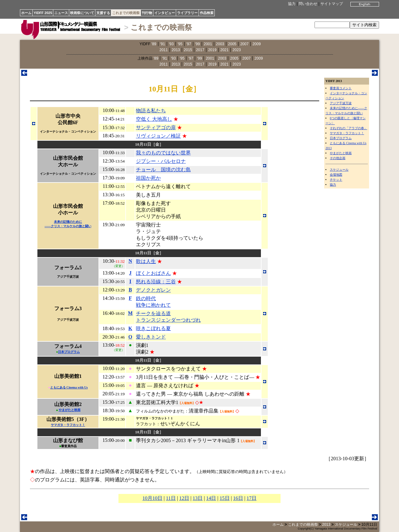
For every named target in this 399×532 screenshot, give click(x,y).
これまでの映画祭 (126, 13)
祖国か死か (148, 178)
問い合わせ (308, 4)
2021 (225, 50)
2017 (200, 50)
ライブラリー (187, 13)
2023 (237, 50)
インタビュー (165, 13)
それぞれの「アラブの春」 (349, 128)
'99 (198, 44)
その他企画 (338, 158)
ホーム (26, 13)
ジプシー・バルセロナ (161, 161)
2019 (212, 50)
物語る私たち (151, 111)
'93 (171, 44)
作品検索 (207, 13)
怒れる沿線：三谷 (156, 282)
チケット (336, 180)
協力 (292, 4)
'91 (163, 44)
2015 (188, 50)
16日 (238, 498)
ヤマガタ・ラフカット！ (347, 133)
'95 (180, 44)
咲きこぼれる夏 (153, 328)
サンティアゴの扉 (156, 127)
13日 (198, 498)
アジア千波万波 (341, 103)
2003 (220, 44)
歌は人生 (146, 261)
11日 (171, 498)
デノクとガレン (153, 290)
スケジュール (339, 170)
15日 (225, 498)
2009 (257, 44)
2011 (164, 50)
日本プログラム (341, 138)
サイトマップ (332, 4)
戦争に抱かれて (153, 305)
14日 (211, 498)
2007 (245, 44)
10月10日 (152, 498)
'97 (189, 44)
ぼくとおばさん (153, 273)
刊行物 (147, 13)
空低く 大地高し (154, 119)
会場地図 (336, 175)
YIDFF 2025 (43, 13)
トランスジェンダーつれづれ (168, 320)
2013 (176, 50)
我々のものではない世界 (163, 153)
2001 (208, 44)
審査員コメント (341, 88)
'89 (154, 44)
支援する (103, 13)
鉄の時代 (146, 298)
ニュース (61, 13)
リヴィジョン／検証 (158, 136)
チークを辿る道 (153, 313)
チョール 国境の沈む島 (163, 170)
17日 (252, 498)
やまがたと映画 (341, 153)
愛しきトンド (151, 337)
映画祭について (82, 13)
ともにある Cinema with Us (69, 387)
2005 (232, 44)
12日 (184, 498)
